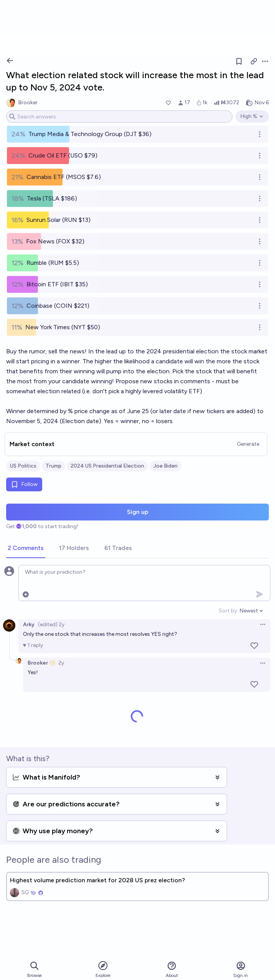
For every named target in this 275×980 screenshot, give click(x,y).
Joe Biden (165, 466)
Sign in (240, 969)
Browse (35, 969)
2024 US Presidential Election (107, 466)
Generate (248, 444)
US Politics (23, 466)
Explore (103, 969)
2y (61, 663)
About (172, 969)
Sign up (138, 512)
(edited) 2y (51, 625)
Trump (54, 466)
